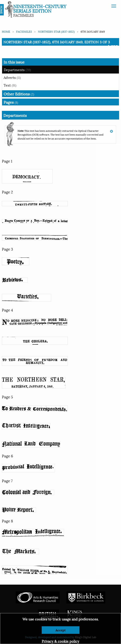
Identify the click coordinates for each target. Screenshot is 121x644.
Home (6, 31)
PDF (112, 46)
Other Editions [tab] (19, 94)
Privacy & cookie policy (60, 641)
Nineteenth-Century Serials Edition (40, 8)
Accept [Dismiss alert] (60, 630)
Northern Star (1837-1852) (56, 31)
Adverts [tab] (12, 77)
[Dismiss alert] (111, 129)
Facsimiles (24, 31)
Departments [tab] (17, 69)
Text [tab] (10, 85)
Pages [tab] (11, 102)
